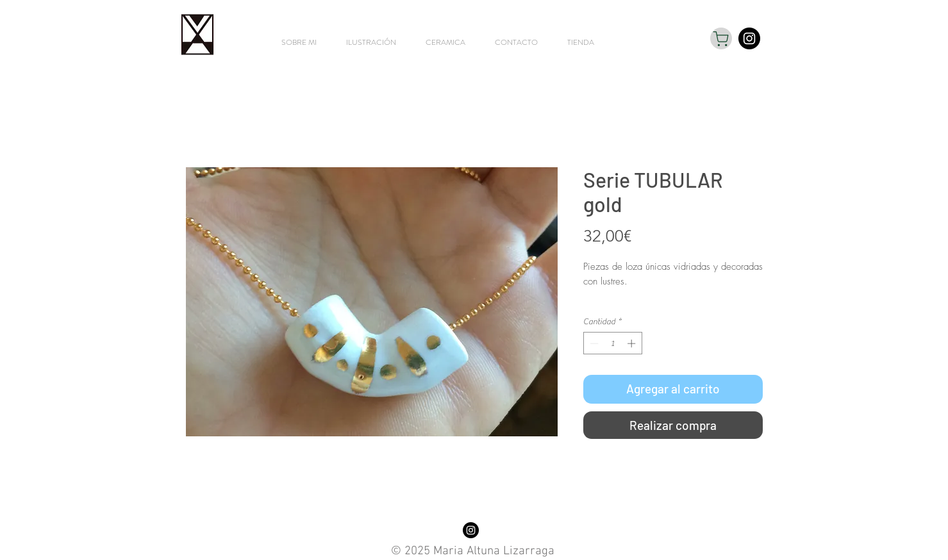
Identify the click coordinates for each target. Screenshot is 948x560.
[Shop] (721, 38)
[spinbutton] (612, 343)
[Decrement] (593, 343)
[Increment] (633, 343)
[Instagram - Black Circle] (749, 38)
